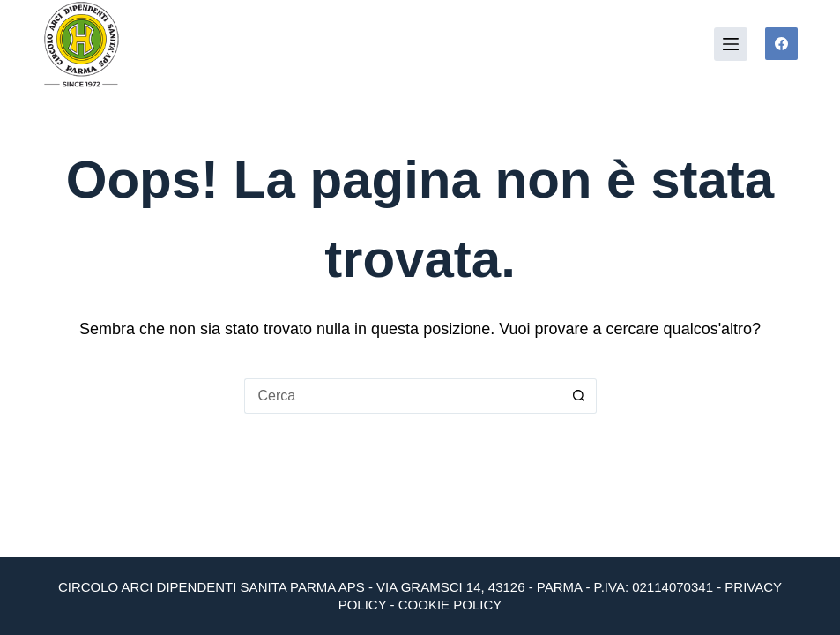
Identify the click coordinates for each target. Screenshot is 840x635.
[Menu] (731, 44)
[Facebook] (782, 44)
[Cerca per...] (403, 396)
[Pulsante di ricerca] (579, 396)
